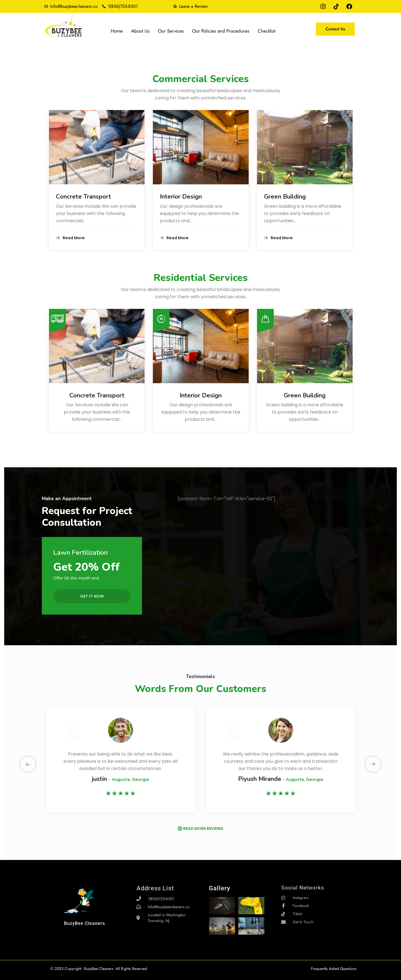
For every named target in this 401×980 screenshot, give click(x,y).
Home (117, 31)
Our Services (171, 31)
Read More (70, 238)
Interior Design (181, 197)
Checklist (266, 31)
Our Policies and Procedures (221, 31)
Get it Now (92, 596)
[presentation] (28, 764)
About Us (140, 31)
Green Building (285, 197)
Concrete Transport (84, 197)
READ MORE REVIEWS (203, 829)
